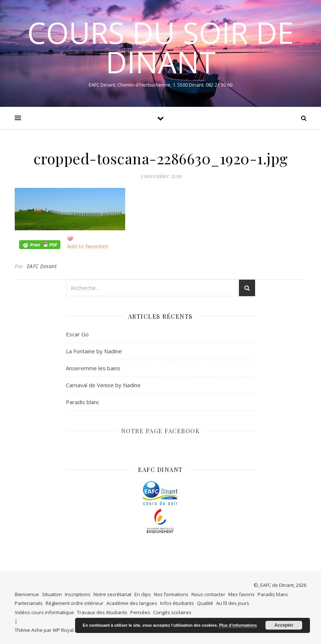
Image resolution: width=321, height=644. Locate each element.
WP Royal (63, 630)
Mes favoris (241, 594)
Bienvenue (27, 594)
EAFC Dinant (42, 266)
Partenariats (29, 603)
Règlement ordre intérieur (75, 603)
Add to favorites (88, 246)
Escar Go (77, 334)
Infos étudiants (177, 603)
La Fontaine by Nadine (94, 351)
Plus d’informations (238, 625)
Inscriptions (78, 594)
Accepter (284, 625)
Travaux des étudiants (102, 612)
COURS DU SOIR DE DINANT (160, 47)
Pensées (140, 612)
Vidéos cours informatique (44, 612)
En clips (143, 594)
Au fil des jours (233, 603)
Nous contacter (208, 594)
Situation (52, 594)
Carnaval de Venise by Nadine (103, 385)
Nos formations (171, 594)
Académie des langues (132, 603)
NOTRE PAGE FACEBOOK (161, 431)
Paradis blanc (83, 402)
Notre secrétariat (112, 594)
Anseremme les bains (93, 368)
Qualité (205, 603)
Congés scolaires (172, 612)
